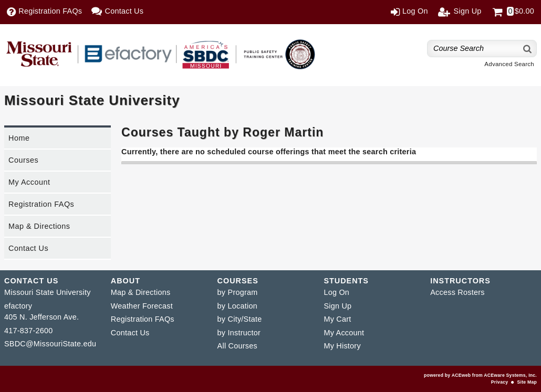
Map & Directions (39, 226)
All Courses (237, 346)
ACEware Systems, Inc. (510, 375)
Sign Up (337, 306)
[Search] (528, 49)
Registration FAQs (41, 204)
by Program (238, 292)
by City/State (240, 319)
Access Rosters (457, 292)
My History (342, 346)
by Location (237, 306)
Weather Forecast (142, 306)
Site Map (527, 382)
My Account (29, 182)
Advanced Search (509, 64)
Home (19, 138)
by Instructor (239, 333)
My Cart (337, 319)
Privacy (500, 382)
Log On (336, 292)
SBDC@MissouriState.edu (50, 344)
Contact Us (28, 248)
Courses (23, 160)
